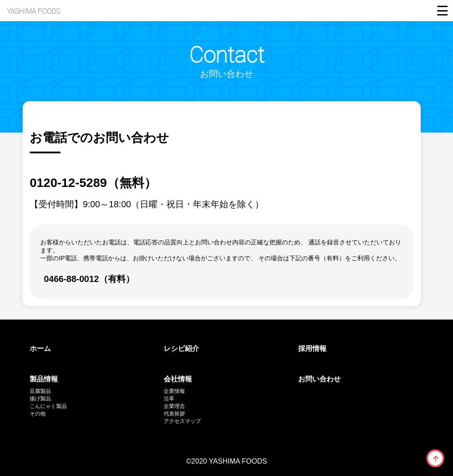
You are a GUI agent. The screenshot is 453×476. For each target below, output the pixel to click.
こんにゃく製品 (48, 406)
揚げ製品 (40, 399)
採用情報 (312, 348)
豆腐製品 (40, 391)
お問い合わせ (319, 379)
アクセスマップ (182, 421)
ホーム (40, 348)
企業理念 (174, 406)
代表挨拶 (174, 414)
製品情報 (44, 379)
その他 (38, 414)
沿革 (169, 399)
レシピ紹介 (181, 348)
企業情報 (174, 391)
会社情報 (178, 379)
